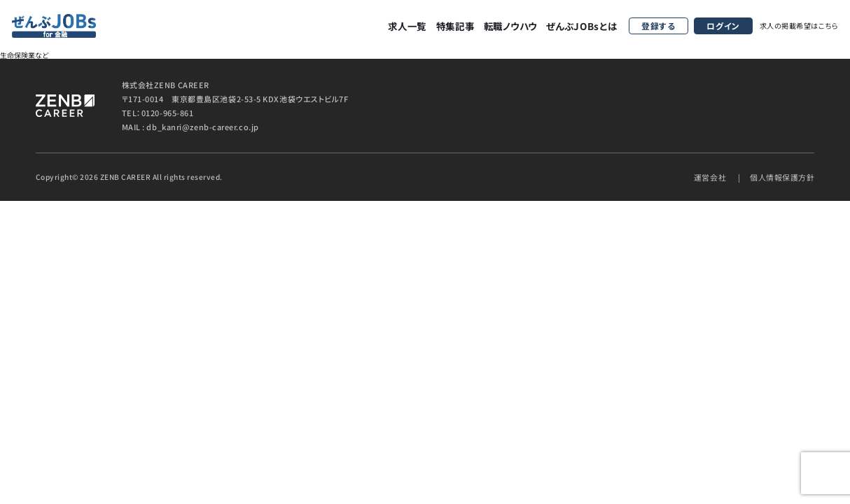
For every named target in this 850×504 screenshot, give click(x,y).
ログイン (723, 26)
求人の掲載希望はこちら (799, 26)
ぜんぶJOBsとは (581, 25)
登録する (658, 26)
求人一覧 (407, 25)
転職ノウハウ (510, 25)
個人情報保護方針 (782, 177)
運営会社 (710, 177)
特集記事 (455, 25)
